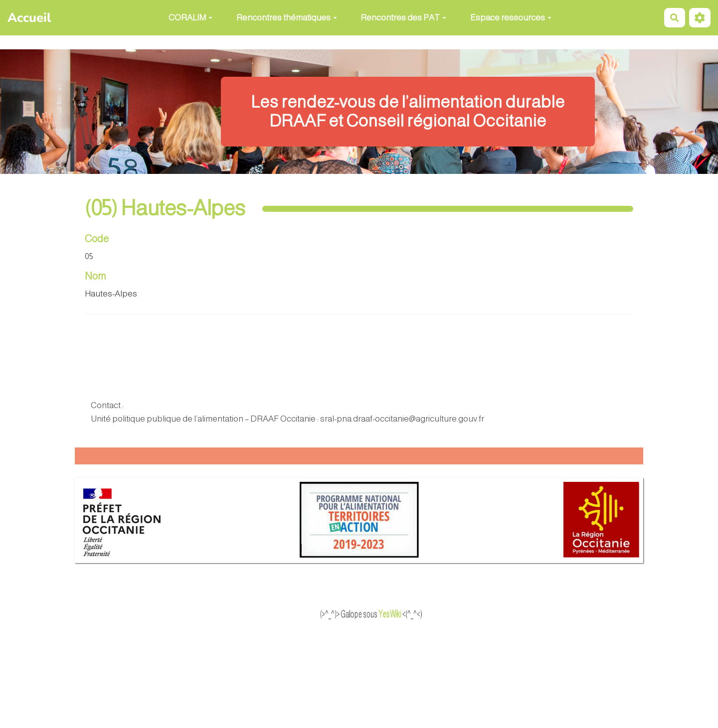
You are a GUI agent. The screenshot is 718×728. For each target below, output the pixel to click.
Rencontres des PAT (403, 18)
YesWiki (406, 614)
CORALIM (190, 18)
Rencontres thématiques (287, 18)
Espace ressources (511, 18)
